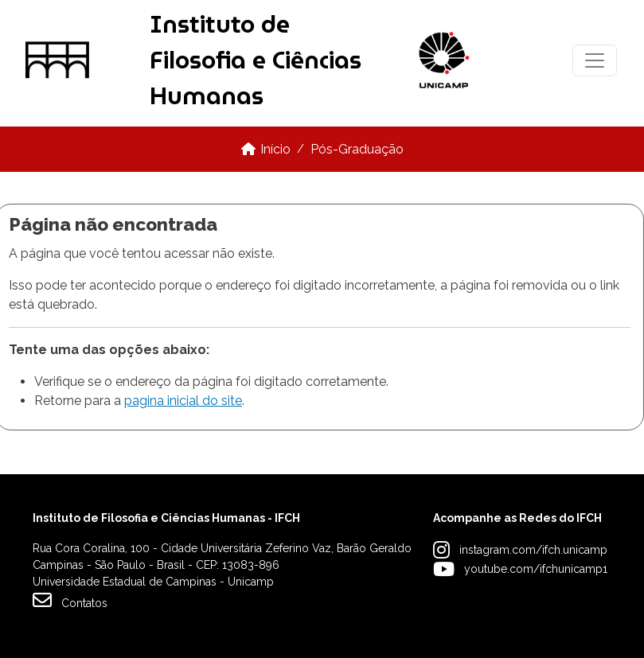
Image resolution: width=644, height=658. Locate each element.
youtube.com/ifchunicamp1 (536, 569)
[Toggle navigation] (595, 60)
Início (275, 149)
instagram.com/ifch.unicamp (533, 550)
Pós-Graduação (357, 149)
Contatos (70, 600)
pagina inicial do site (183, 401)
